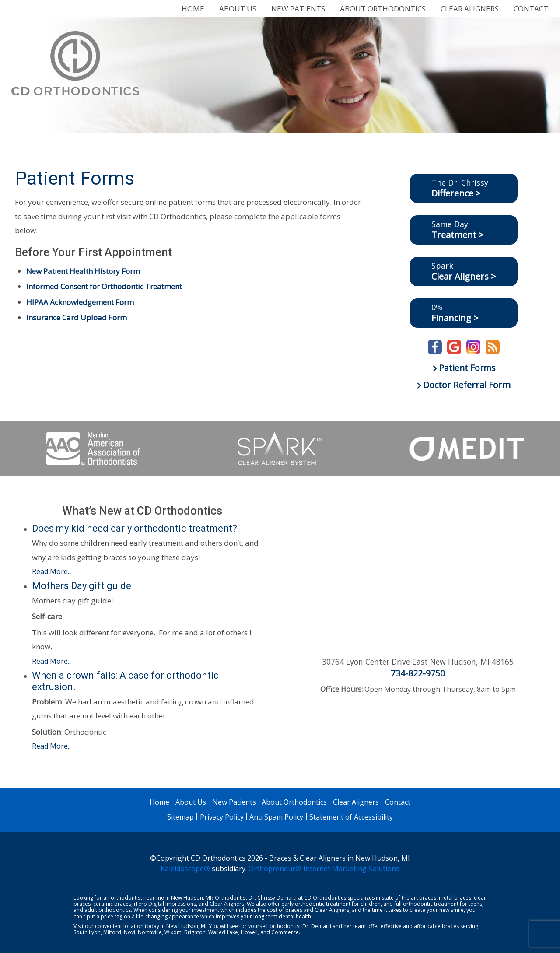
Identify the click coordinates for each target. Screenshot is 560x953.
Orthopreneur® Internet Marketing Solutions (324, 869)
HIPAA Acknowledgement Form (80, 302)
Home (193, 9)
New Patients (298, 9)
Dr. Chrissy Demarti (273, 898)
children (371, 904)
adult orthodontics (108, 910)
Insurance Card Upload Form (77, 317)
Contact (531, 9)
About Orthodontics (383, 9)
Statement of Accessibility (351, 817)
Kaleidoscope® (185, 869)
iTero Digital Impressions (165, 904)
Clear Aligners (470, 9)
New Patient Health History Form (83, 271)
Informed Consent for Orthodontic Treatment (104, 286)
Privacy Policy (222, 817)
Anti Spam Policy (276, 817)
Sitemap (180, 817)
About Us (238, 9)
